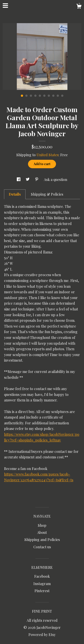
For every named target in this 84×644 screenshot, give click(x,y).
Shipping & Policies (47, 194)
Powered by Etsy (42, 635)
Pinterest (42, 591)
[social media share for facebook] (19, 179)
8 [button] (53, 96)
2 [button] (26, 96)
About (42, 532)
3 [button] (31, 96)
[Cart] (79, 7)
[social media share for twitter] (28, 179)
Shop (42, 525)
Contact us (42, 547)
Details (15, 194)
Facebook (42, 576)
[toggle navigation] (5, 6)
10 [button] (62, 96)
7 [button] (49, 96)
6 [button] (44, 96)
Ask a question (56, 179)
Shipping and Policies (42, 540)
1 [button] (22, 96)
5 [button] (40, 96)
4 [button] (35, 96)
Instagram (42, 584)
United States (47, 155)
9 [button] (58, 96)
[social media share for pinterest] (37, 179)
